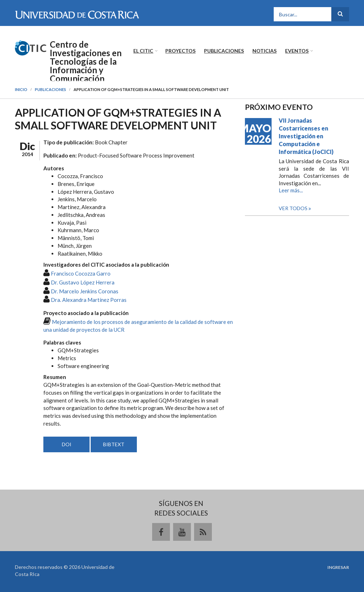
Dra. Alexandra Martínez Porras (89, 300)
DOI (67, 444)
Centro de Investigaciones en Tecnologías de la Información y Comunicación (86, 62)
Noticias (264, 51)
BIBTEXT (114, 444)
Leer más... (291, 190)
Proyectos (180, 51)
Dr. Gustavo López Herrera (83, 282)
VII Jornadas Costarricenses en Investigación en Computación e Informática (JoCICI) (306, 136)
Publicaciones (224, 51)
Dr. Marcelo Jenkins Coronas (85, 291)
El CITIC (143, 51)
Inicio (21, 89)
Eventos (297, 51)
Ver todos (294, 208)
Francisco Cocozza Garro (81, 273)
